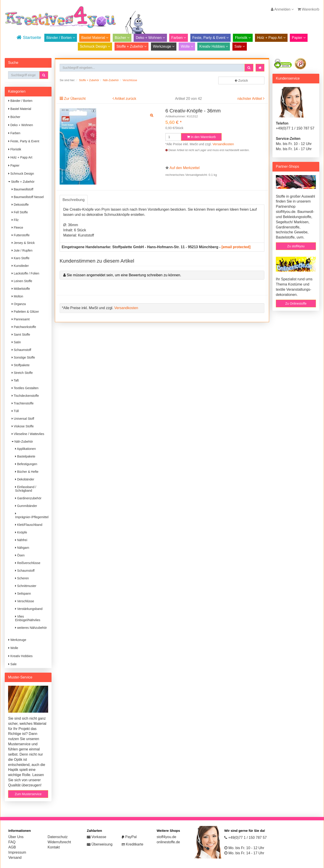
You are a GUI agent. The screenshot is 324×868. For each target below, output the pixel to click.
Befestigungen (26, 464)
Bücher (122, 38)
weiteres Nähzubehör (31, 628)
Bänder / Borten (61, 38)
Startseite (29, 37)
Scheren (22, 578)
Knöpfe (21, 532)
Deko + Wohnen (150, 38)
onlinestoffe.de (168, 842)
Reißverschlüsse (28, 563)
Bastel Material (95, 38)
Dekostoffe (20, 205)
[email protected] (236, 247)
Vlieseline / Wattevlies (28, 434)
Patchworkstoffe (24, 327)
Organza (19, 304)
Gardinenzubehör (28, 498)
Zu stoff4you (296, 246)
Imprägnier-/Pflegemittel (32, 515)
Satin (16, 342)
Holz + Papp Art (271, 38)
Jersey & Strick (23, 243)
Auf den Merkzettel (185, 168)
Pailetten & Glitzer (25, 312)
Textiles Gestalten (25, 388)
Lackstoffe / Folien (25, 273)
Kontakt (54, 847)
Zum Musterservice (28, 794)
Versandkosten (223, 144)
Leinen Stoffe (22, 281)
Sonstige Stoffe (23, 357)
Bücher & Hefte (27, 472)
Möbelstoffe (21, 289)
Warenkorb (308, 9)
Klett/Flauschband (29, 525)
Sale (240, 46)
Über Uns (16, 837)
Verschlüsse (25, 601)
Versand (15, 858)
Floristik (243, 38)
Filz (15, 220)
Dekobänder (25, 479)
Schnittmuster (26, 586)
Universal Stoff (23, 419)
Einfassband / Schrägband (26, 489)
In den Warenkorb (201, 137)
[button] (44, 75)
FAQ (12, 842)
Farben (179, 38)
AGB (12, 847)
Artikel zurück (126, 99)
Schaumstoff (21, 350)
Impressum (17, 852)
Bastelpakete (25, 456)
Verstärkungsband (29, 609)
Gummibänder (26, 506)
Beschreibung (74, 200)
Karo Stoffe (21, 258)
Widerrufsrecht (59, 842)
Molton (17, 296)
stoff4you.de (166, 837)
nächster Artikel (250, 99)
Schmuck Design (95, 46)
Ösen (20, 555)
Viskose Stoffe (23, 426)
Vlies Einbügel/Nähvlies (28, 618)
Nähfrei (21, 540)
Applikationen (25, 449)
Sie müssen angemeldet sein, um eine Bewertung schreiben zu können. (124, 275)
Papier (299, 38)
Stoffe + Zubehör (132, 46)
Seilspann (23, 594)
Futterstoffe (21, 235)
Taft (15, 380)
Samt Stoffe (21, 335)
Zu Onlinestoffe (296, 303)
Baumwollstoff (22, 189)
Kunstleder (20, 266)
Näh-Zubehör (22, 442)
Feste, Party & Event (210, 38)
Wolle (187, 46)
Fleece (17, 228)
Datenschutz (58, 837)
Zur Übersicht (75, 99)
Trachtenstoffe (23, 403)
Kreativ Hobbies (214, 46)
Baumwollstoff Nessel (28, 197)
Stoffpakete (21, 365)
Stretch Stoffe (22, 373)
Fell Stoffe (20, 212)
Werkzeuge (164, 46)
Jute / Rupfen (22, 250)
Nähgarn (22, 548)
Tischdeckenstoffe (25, 396)
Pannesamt (21, 319)
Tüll (15, 411)
